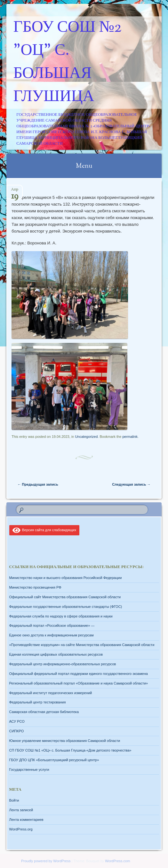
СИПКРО (17, 731)
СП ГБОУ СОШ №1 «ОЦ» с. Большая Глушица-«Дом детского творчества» (70, 750)
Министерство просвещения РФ (35, 587)
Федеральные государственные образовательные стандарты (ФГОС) (66, 607)
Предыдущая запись (38, 484)
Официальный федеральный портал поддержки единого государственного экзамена (79, 674)
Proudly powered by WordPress (46, 861)
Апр (15, 191)
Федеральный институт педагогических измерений (51, 693)
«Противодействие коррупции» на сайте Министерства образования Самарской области (82, 645)
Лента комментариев (26, 820)
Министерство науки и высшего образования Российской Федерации (66, 578)
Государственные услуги (29, 770)
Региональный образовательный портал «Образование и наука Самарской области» (79, 683)
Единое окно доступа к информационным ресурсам (52, 635)
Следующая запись (131, 484)
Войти (14, 800)
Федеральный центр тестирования (38, 702)
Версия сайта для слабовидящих (44, 530)
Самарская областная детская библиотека (44, 712)
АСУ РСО (17, 721)
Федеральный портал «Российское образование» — (52, 625)
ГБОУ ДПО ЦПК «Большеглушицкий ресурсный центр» (54, 760)
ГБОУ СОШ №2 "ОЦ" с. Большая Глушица (68, 63)
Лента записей (21, 810)
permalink (130, 437)
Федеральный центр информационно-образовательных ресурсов (63, 664)
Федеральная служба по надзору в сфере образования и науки (61, 616)
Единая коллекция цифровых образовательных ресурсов (56, 654)
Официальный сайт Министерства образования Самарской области (65, 597)
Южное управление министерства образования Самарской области (65, 741)
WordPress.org (21, 829)
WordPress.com (117, 861)
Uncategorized (86, 437)
